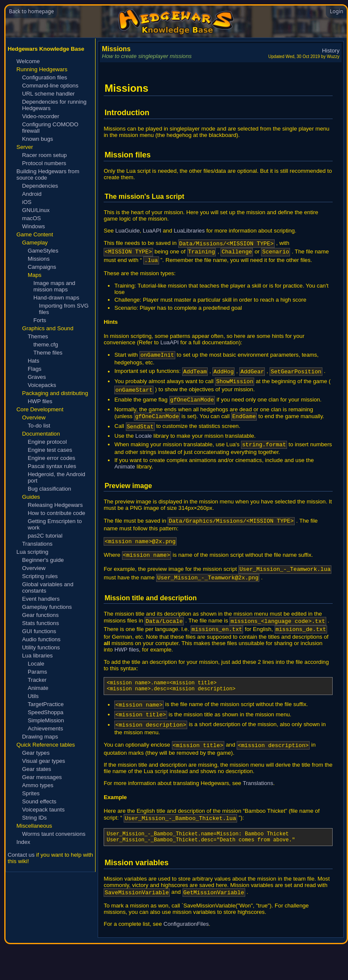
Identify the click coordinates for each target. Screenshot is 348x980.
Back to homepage (31, 11)
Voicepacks (42, 385)
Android (32, 194)
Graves (37, 377)
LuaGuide (127, 231)
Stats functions (41, 623)
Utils (33, 696)
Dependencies (40, 186)
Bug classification (49, 489)
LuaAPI (152, 231)
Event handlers (41, 599)
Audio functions (41, 639)
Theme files (48, 353)
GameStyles (43, 251)
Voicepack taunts (43, 810)
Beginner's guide (43, 560)
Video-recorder (41, 116)
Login (337, 11)
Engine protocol (47, 442)
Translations (37, 544)
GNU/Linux (36, 210)
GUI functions (39, 631)
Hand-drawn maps (56, 298)
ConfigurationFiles (186, 960)
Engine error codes (51, 458)
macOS (32, 218)
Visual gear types (44, 761)
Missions (39, 259)
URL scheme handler (48, 94)
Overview (34, 568)
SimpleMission (46, 720)
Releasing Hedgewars (55, 505)
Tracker (37, 680)
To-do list (39, 426)
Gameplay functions (47, 607)
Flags (35, 369)
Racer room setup (45, 155)
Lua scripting (33, 552)
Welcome (28, 61)
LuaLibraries (189, 231)
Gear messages (42, 777)
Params (37, 672)
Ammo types (38, 785)
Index (23, 842)
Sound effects (39, 801)
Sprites (31, 793)
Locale (36, 664)
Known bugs (38, 139)
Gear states (37, 769)
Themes (38, 336)
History (331, 51)
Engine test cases (50, 450)
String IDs (35, 818)
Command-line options (50, 86)
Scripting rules (40, 576)
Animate (38, 688)
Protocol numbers (44, 163)
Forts (40, 320)
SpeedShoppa (46, 712)
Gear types (36, 753)
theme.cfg (46, 345)
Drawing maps (40, 737)
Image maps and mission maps (54, 286)
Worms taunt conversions (54, 834)
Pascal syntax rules (52, 466)
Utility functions (41, 647)
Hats (33, 361)
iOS (27, 202)
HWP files (40, 401)
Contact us (21, 855)
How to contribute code (57, 513)
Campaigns (42, 267)
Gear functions (41, 615)
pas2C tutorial (45, 536)
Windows (34, 226)
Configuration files (45, 77)
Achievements (45, 728)
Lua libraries (38, 656)
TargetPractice (46, 704)
